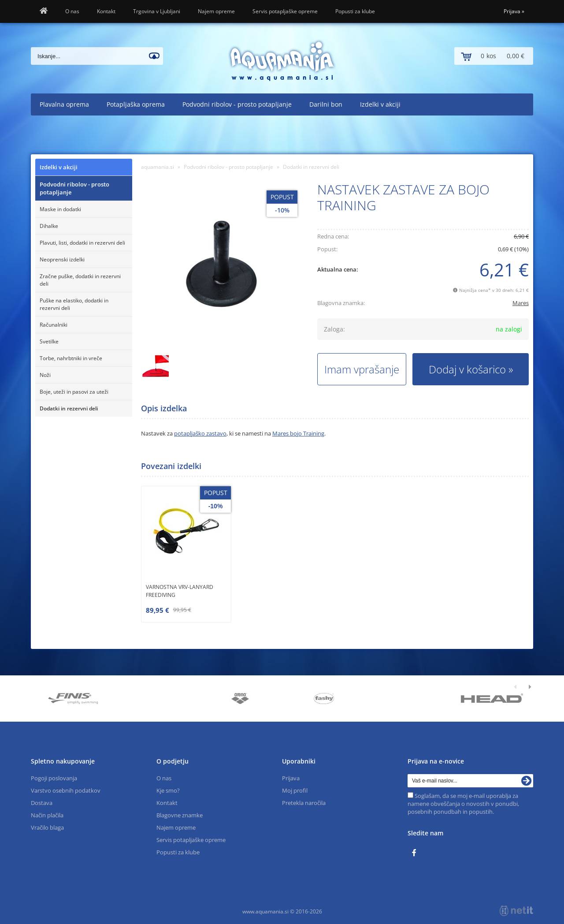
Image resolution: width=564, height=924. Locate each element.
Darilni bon (326, 104)
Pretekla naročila (304, 803)
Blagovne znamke (180, 815)
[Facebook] (416, 853)
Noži (45, 375)
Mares (521, 303)
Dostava (42, 803)
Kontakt (106, 11)
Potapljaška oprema (136, 104)
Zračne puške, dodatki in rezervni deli (80, 280)
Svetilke (49, 341)
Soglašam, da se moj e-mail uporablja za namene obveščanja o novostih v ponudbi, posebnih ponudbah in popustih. (463, 804)
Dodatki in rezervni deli (69, 408)
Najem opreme (216, 11)
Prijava (514, 11)
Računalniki (54, 325)
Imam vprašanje (362, 369)
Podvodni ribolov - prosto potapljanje (237, 104)
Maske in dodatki (60, 209)
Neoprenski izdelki (62, 259)
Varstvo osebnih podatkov (66, 790)
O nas (72, 11)
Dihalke (49, 226)
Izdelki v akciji (380, 104)
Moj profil (295, 790)
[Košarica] (494, 56)
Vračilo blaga (47, 827)
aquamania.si (158, 167)
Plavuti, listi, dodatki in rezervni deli (82, 243)
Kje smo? (168, 790)
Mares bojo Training (298, 433)
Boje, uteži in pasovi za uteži (74, 392)
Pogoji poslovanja (54, 778)
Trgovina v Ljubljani (157, 11)
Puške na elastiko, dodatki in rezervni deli (74, 304)
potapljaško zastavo (200, 433)
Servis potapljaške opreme (285, 11)
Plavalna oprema (64, 104)
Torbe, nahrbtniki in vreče (71, 358)
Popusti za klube (355, 11)
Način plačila (47, 815)
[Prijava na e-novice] (527, 781)
